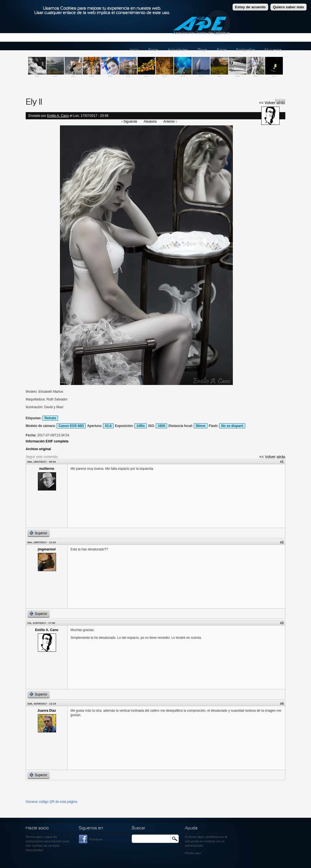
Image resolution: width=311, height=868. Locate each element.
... (37, 75)
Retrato (50, 418)
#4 (282, 704)
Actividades (178, 50)
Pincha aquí (34, 837)
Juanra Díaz (47, 711)
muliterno (47, 469)
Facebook (96, 839)
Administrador (194, 846)
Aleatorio (150, 122)
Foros (222, 50)
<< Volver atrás (272, 103)
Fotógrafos (246, 50)
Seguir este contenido (42, 457)
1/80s (141, 426)
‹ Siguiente (129, 122)
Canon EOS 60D (71, 426)
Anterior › (170, 122)
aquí (198, 853)
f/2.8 (108, 426)
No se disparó (232, 426)
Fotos (153, 50)
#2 (282, 542)
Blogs (202, 50)
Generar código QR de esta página (51, 802)
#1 (282, 462)
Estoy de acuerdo (250, 7)
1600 (161, 426)
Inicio (134, 50)
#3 (282, 623)
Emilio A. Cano (58, 116)
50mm (201, 426)
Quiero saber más (288, 7)
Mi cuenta (273, 50)
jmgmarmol (47, 549)
